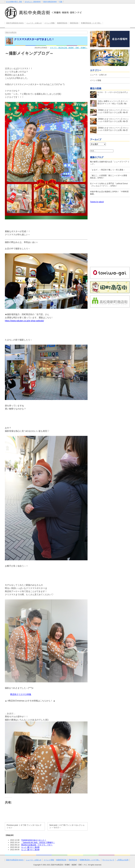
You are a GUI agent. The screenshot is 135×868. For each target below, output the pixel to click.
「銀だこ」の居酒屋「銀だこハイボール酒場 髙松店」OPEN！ (109, 177)
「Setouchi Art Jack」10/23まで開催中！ (38, 842)
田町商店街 (74, 23)
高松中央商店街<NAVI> (15, 23)
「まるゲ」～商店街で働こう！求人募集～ (108, 170)
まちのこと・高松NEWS (33, 2)
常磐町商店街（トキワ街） (91, 23)
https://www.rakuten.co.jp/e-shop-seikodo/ (24, 321)
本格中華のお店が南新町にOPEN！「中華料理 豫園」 (109, 193)
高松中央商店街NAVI (50, 2)
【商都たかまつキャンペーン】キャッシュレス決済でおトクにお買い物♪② (109, 130)
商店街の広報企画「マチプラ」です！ (37, 845)
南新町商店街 (62, 23)
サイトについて (108, 860)
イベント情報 (49, 23)
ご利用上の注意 (123, 860)
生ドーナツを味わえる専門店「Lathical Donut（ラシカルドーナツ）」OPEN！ (109, 185)
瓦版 (61, 2)
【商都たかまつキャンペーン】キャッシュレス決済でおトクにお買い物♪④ (109, 112)
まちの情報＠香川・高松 (14, 2)
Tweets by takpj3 (97, 202)
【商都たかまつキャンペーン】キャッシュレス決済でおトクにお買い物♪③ (109, 121)
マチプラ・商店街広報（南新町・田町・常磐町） (69, 48)
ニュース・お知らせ (34, 23)
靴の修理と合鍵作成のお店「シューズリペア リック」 (110, 163)
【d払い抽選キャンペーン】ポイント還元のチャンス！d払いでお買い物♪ (109, 103)
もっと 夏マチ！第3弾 (30, 850)
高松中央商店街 (11, 32)
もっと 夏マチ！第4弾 (30, 847)
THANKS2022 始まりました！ (34, 840)
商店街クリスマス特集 (21, 694)
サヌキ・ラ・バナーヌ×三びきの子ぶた (109, 94)
